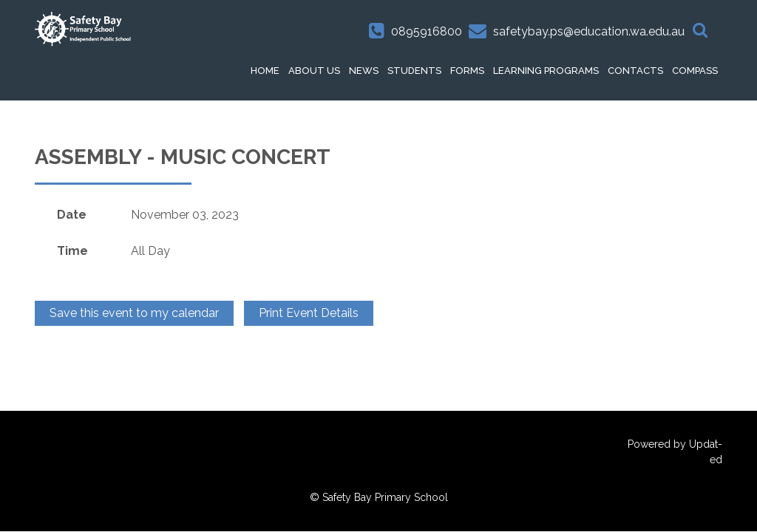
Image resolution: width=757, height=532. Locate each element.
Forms (467, 71)
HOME (265, 71)
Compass (695, 71)
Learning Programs (546, 71)
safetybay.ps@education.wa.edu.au (589, 31)
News (364, 71)
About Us (314, 71)
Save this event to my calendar (134, 313)
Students (414, 71)
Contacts (635, 71)
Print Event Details (309, 313)
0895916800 (427, 31)
